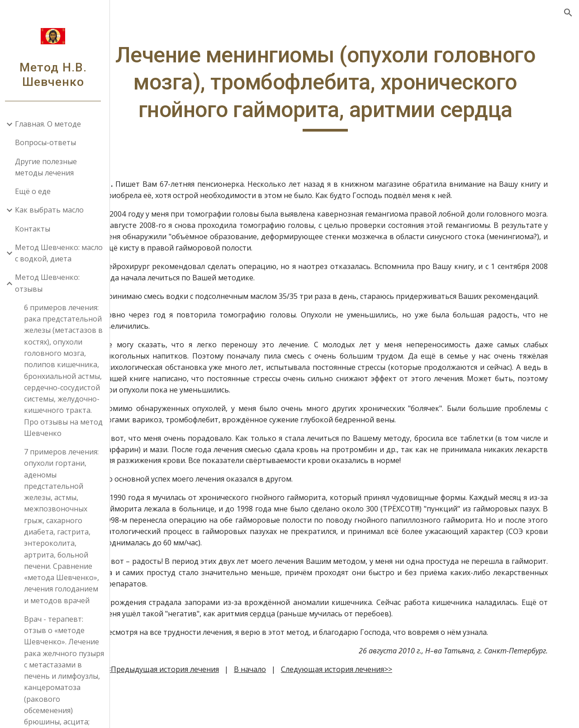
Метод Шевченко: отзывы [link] (50, 283)
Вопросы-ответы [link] (49, 142)
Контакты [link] (36, 229)
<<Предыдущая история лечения (202, 708)
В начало (291, 708)
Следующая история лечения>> (378, 708)
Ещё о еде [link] (36, 191)
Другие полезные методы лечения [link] (49, 167)
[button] (568, 13)
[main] (346, 100)
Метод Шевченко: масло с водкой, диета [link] (62, 253)
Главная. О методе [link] (51, 124)
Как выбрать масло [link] (52, 210)
